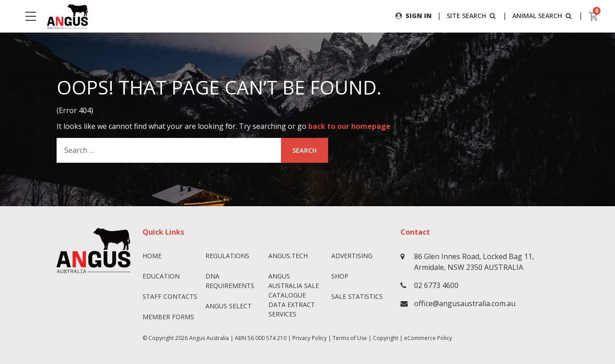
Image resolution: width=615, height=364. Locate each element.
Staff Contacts (170, 296)
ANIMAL (543, 16)
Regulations (227, 256)
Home (152, 256)
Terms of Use (350, 338)
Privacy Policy (310, 338)
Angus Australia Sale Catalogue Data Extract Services (294, 295)
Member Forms (168, 317)
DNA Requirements (230, 281)
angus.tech (288, 256)
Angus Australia (209, 338)
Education (161, 276)
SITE (472, 16)
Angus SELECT (229, 306)
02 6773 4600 (436, 285)
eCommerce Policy (428, 338)
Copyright (386, 338)
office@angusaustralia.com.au (465, 303)
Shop (340, 276)
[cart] (594, 16)
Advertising (352, 256)
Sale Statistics (357, 296)
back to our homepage (349, 126)
